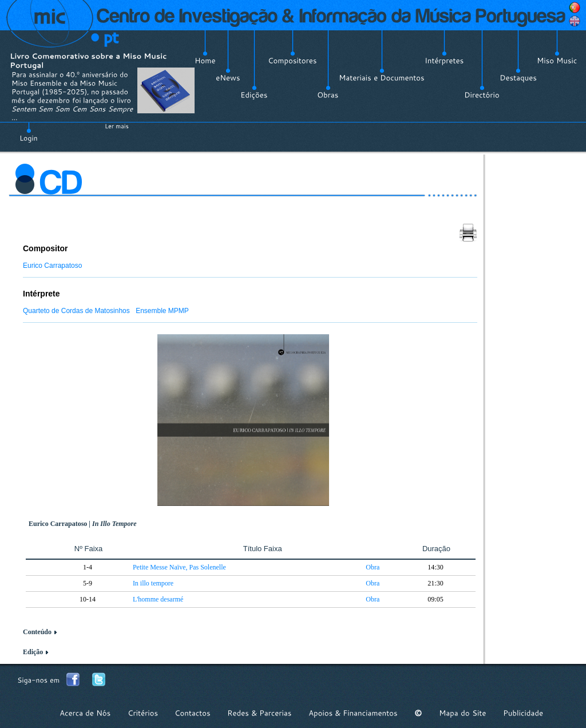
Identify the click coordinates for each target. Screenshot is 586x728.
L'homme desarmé (158, 599)
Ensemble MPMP (162, 311)
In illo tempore (153, 583)
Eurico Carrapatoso (52, 266)
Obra (373, 567)
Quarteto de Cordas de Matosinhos (76, 311)
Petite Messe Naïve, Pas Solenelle (179, 567)
